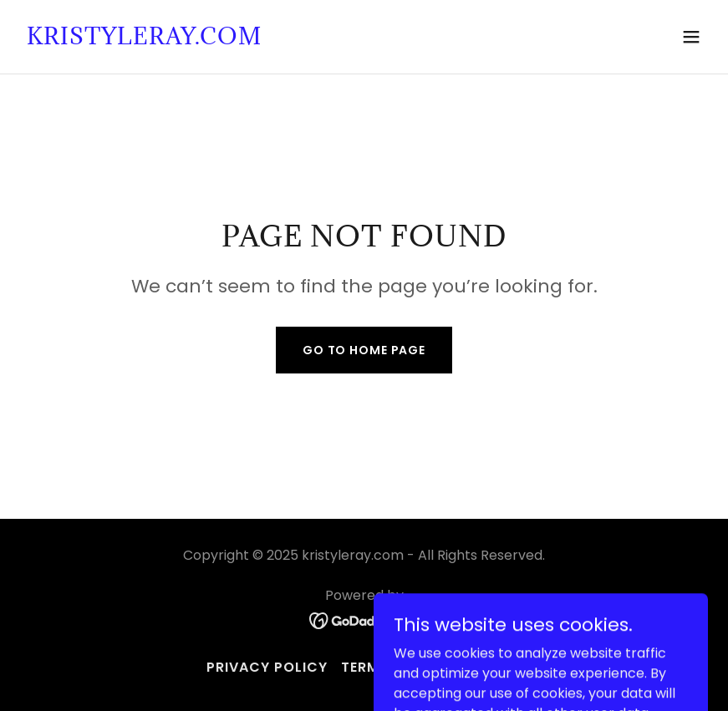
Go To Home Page (364, 350)
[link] (144, 40)
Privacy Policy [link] (267, 667)
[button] (691, 37)
